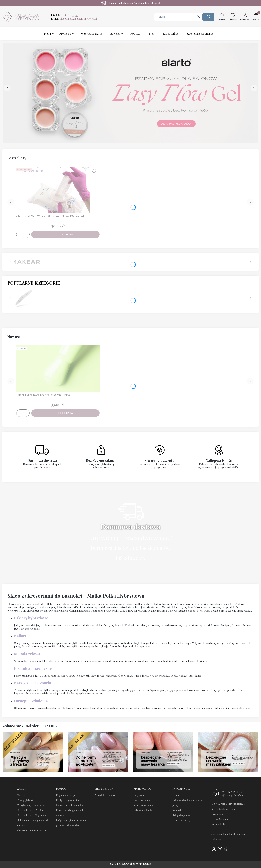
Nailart (20, 636)
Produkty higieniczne (33, 668)
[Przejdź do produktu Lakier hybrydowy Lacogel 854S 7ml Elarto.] (58, 369)
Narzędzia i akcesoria (33, 683)
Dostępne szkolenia (31, 701)
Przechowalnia (142, 800)
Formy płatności (26, 800)
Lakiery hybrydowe (31, 618)
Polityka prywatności (67, 800)
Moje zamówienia (143, 805)
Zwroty (21, 795)
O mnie (176, 795)
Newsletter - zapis (105, 795)
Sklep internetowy (129, 864)
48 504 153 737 (220, 839)
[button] (208, 17)
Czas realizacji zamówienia (32, 830)
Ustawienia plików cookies (71, 805)
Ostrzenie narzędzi (183, 820)
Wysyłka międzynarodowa (32, 805)
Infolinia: (65, 15)
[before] (7, 88)
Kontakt (177, 810)
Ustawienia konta (143, 810)
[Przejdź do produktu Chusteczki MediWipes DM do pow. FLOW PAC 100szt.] (58, 190)
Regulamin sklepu (66, 795)
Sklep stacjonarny (182, 815)
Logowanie (140, 795)
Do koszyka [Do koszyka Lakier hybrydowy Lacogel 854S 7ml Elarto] (65, 413)
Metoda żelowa (27, 654)
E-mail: (74, 19)
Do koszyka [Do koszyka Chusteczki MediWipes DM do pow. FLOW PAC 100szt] (65, 234)
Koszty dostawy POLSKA (31, 810)
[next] (254, 88)
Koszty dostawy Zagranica (32, 815)
